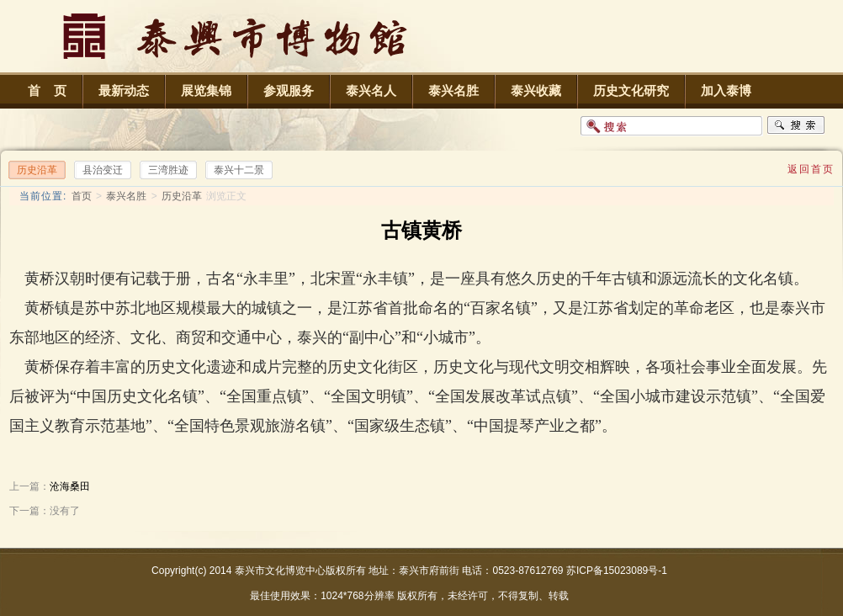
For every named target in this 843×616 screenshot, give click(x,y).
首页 (82, 196)
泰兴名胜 (453, 90)
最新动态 (124, 90)
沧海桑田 (70, 486)
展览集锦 (206, 90)
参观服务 (289, 90)
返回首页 (811, 169)
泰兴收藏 (536, 90)
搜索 (796, 125)
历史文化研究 (631, 90)
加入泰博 (726, 90)
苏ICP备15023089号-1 (617, 571)
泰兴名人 (371, 90)
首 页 (48, 90)
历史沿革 (182, 196)
